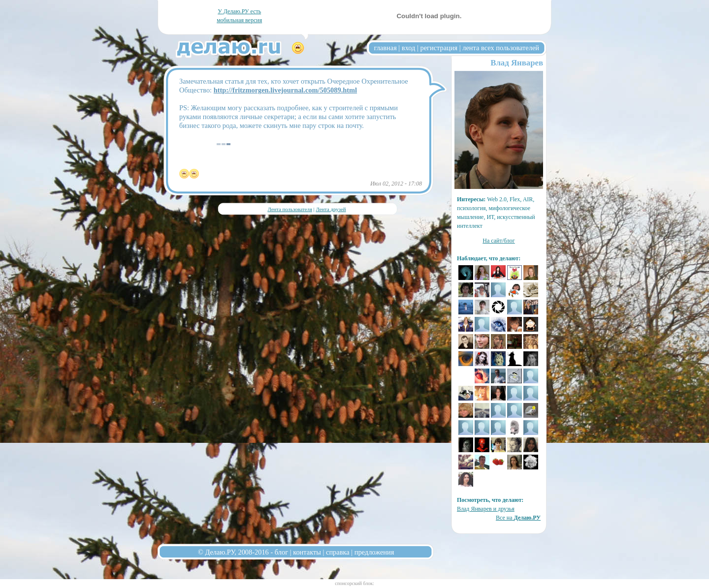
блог (281, 552)
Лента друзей (331, 209)
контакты (307, 552)
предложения (374, 552)
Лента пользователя (290, 209)
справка (338, 552)
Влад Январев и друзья (486, 509)
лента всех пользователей (501, 48)
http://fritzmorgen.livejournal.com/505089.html (285, 90)
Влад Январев (517, 63)
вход (409, 48)
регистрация (439, 48)
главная (386, 48)
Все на (518, 518)
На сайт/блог (499, 241)
